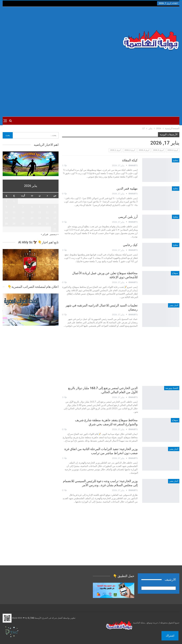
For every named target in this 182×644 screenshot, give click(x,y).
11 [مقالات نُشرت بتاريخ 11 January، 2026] (47, 212)
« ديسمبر (54, 234)
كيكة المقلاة (130, 160)
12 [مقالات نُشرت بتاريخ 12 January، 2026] (40, 212)
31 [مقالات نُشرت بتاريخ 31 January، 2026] (55, 229)
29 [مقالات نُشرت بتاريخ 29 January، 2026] (14, 224)
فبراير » (44, 234)
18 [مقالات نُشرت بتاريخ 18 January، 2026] (47, 218)
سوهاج (175, 273)
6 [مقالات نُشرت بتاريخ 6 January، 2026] (32, 207)
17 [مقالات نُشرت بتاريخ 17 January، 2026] (55, 218)
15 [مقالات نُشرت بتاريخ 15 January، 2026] (14, 212)
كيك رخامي (130, 245)
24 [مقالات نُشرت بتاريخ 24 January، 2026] (55, 224)
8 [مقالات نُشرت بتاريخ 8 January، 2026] (14, 207)
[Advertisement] (61, 35)
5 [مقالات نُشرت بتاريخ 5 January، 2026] (40, 207)
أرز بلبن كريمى (128, 217)
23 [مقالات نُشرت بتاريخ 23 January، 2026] (6, 218)
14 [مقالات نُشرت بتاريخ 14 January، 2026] (23, 212)
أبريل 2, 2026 (115, 150)
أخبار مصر (174, 305)
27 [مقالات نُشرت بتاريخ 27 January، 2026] (32, 224)
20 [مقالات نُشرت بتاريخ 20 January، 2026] (32, 218)
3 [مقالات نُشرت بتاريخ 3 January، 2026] (55, 207)
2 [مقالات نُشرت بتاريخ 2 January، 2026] (6, 201)
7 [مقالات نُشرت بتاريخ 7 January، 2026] (23, 207)
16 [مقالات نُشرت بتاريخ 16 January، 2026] (6, 212)
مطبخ (176, 160)
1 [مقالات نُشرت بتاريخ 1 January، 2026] (14, 201)
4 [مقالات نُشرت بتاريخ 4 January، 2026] (47, 207)
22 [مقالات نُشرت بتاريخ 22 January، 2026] (14, 218)
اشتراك (170, 636)
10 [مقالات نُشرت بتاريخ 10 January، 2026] (55, 212)
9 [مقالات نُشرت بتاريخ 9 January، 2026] (6, 207)
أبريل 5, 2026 (158, 150)
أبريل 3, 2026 (130, 150)
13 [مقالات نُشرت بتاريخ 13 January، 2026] (32, 212)
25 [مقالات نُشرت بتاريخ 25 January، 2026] (47, 224)
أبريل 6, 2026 (173, 150)
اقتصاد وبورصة (172, 388)
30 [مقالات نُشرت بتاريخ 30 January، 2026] (6, 224)
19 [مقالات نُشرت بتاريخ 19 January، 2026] (40, 218)
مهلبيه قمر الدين (127, 188)
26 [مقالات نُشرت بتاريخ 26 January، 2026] (40, 224)
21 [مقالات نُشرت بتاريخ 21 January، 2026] (23, 218)
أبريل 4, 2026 (144, 150)
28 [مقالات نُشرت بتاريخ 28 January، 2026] (23, 224)
